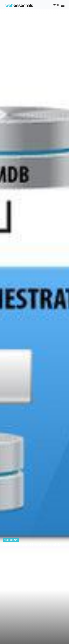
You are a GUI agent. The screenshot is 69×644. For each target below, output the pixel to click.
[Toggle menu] (59, 5)
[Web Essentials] (20, 5)
